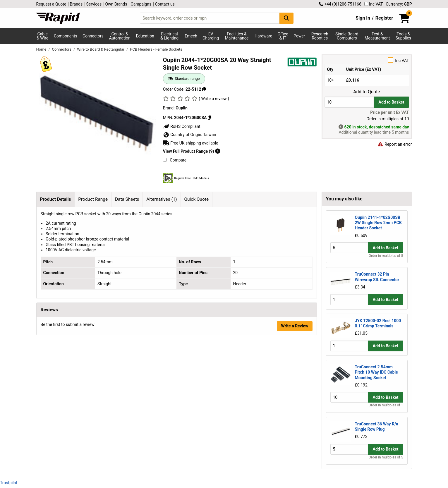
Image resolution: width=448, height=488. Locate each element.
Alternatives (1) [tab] (162, 199)
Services (94, 4)
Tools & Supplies (403, 36)
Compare (175, 160)
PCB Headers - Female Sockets (156, 49)
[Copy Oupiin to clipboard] (210, 118)
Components (66, 36)
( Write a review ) (214, 99)
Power (299, 36)
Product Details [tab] (55, 199)
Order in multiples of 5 (386, 256)
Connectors (93, 36)
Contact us (165, 4)
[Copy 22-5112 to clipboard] (204, 89)
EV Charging (211, 36)
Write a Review (295, 326)
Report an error (395, 144)
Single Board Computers (347, 36)
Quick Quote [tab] (197, 199)
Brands (76, 4)
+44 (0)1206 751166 (340, 4)
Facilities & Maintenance (237, 36)
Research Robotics (320, 36)
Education (145, 36)
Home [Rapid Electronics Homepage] (42, 49)
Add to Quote (367, 92)
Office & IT (283, 36)
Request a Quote (51, 4)
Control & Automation (120, 36)
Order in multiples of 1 (386, 405)
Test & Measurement (377, 36)
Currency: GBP (399, 4)
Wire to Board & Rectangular (101, 49)
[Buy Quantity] (349, 102)
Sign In (363, 18)
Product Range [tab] (93, 199)
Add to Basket (392, 102)
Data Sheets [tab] (127, 199)
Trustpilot (9, 483)
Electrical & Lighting (169, 36)
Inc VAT (374, 4)
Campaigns (141, 4)
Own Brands (116, 4)
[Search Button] (286, 18)
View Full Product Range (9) (192, 151)
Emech (191, 36)
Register (384, 18)
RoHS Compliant (182, 126)
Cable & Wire (42, 36)
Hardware (263, 36)
